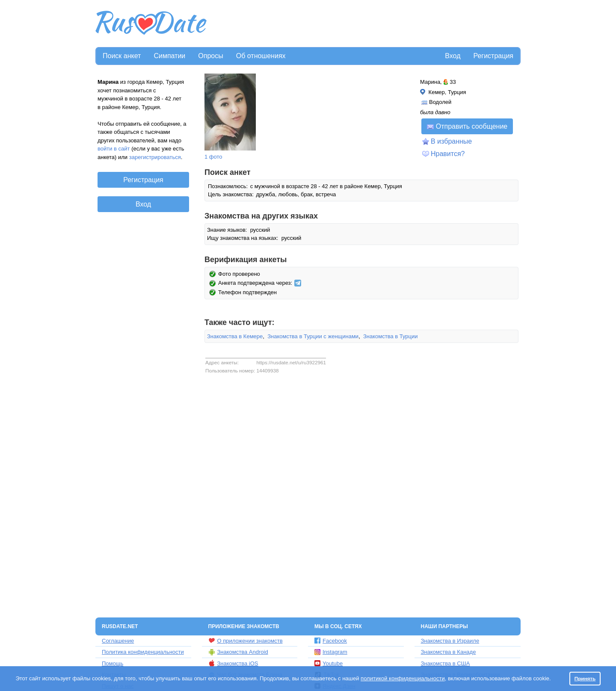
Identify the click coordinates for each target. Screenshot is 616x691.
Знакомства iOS (233, 663)
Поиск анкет (122, 56)
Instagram (331, 652)
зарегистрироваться (155, 157)
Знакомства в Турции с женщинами (313, 336)
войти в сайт (114, 149)
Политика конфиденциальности (143, 652)
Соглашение (118, 641)
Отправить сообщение (467, 126)
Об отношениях (261, 56)
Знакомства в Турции (391, 336)
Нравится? (448, 154)
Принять (585, 678)
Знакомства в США (446, 663)
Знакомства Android (238, 652)
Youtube (329, 663)
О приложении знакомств (246, 641)
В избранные (451, 141)
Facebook (331, 641)
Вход (453, 56)
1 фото (213, 157)
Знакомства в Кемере (235, 336)
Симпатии (169, 56)
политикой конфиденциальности (403, 678)
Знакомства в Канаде (449, 652)
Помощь (113, 663)
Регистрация (493, 56)
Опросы (210, 56)
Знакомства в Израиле (450, 641)
